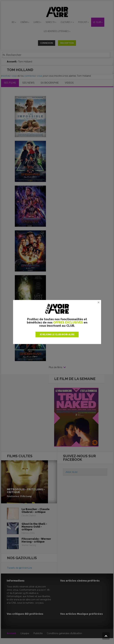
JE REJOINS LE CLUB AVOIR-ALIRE (57, 334)
